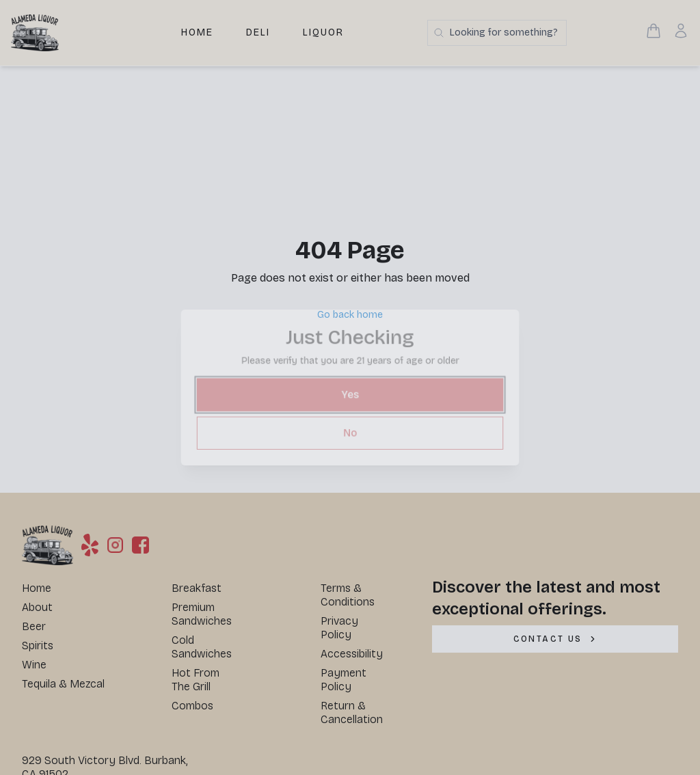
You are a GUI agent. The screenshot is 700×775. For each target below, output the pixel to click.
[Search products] (497, 33)
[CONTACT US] (555, 639)
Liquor (323, 32)
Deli (258, 32)
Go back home (350, 315)
